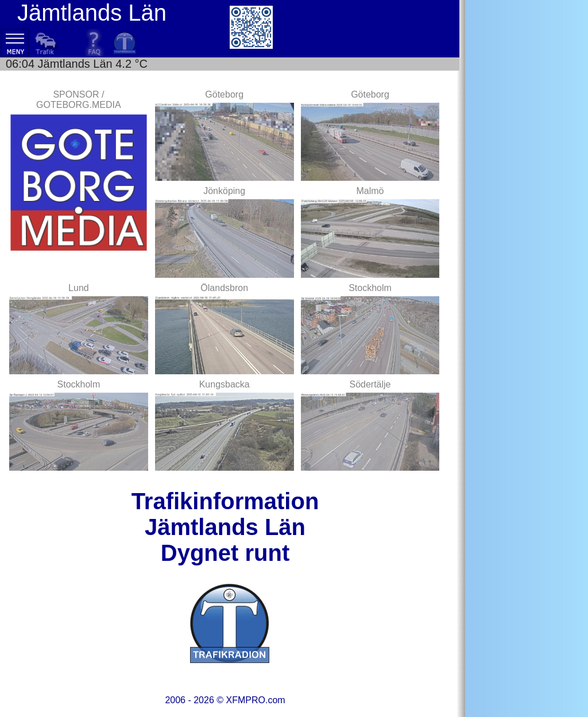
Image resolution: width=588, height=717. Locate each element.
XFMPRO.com (255, 700)
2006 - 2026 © (225, 700)
